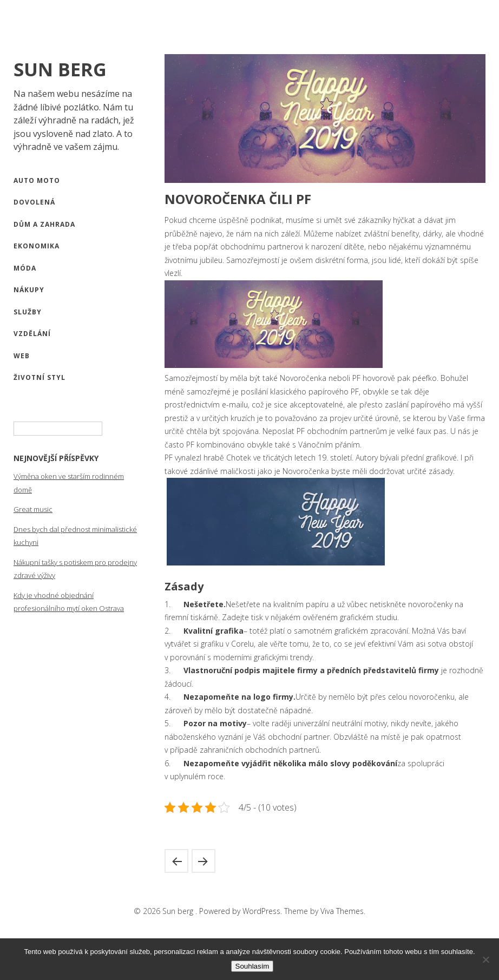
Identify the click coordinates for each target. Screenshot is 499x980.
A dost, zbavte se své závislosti (176, 861)
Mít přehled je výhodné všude (203, 861)
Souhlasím (252, 966)
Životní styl (40, 377)
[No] (485, 959)
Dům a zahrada (44, 224)
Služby (28, 312)
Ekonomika (37, 246)
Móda (25, 268)
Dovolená (34, 202)
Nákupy (29, 290)
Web (22, 356)
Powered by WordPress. (242, 911)
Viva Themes (342, 911)
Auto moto (37, 180)
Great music (33, 509)
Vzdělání (32, 334)
